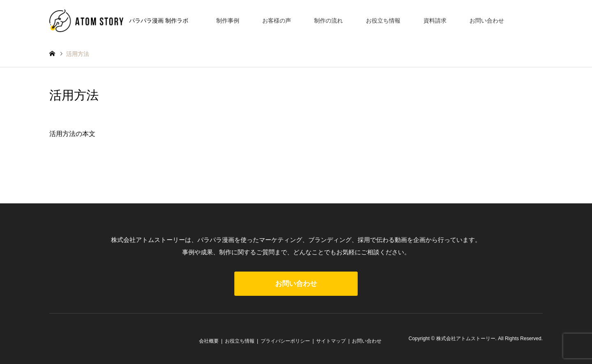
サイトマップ (331, 341)
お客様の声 (277, 21)
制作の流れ (328, 21)
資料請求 (435, 21)
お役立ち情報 (383, 21)
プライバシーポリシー (285, 341)
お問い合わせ (487, 21)
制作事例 (228, 21)
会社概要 (209, 341)
